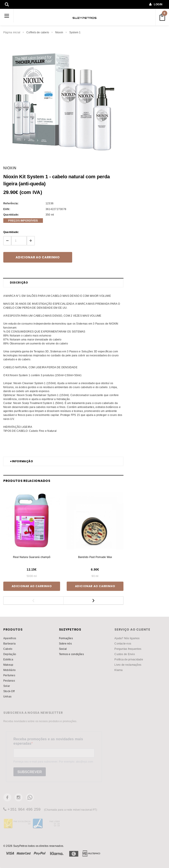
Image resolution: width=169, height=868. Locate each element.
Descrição (19, 283)
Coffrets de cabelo (38, 32)
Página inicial (12, 32)
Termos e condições (71, 654)
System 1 (75, 32)
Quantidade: (11, 232)
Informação (22, 461)
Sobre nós (65, 643)
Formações (66, 638)
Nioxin (59, 32)
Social (63, 649)
